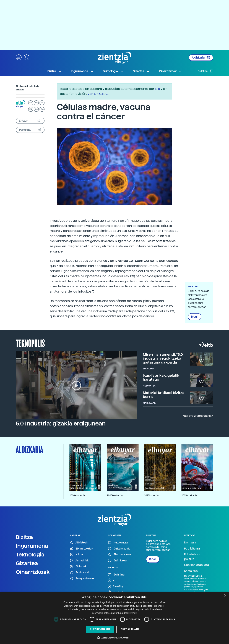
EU (31, 103)
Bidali (195, 317)
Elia (157, 89)
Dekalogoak (119, 549)
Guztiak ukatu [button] (130, 629)
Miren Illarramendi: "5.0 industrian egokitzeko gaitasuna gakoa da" (163, 358)
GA (42, 109)
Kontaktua (191, 571)
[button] (19, 57)
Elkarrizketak (82, 549)
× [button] (225, 596)
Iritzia (76, 555)
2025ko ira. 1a (151, 495)
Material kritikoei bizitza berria (164, 395)
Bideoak (78, 567)
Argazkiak (79, 561)
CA (36, 109)
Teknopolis (30, 343)
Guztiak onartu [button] (100, 629)
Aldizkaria (201, 58)
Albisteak (79, 543)
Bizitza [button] (54, 71)
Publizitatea (192, 549)
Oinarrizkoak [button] (171, 71)
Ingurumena (32, 546)
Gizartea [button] (141, 71)
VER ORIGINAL (98, 94)
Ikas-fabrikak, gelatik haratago (161, 377)
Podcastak (80, 573)
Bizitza (24, 537)
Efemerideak (120, 555)
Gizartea (27, 563)
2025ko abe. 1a (115, 495)
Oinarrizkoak (33, 572)
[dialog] (114, 618)
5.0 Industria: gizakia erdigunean (61, 424)
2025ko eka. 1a (189, 495)
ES (36, 103)
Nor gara (190, 542)
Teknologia (30, 554)
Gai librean (118, 561)
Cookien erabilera (197, 565)
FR (42, 103)
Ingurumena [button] (82, 71)
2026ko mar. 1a (77, 495)
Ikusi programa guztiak (197, 416)
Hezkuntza (118, 543)
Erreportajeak (82, 579)
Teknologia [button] (113, 71)
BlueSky (116, 586)
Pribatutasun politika (193, 557)
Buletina (205, 71)
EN (31, 109)
